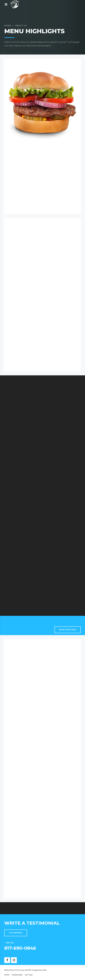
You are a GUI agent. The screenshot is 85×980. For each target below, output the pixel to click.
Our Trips (29, 975)
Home (8, 26)
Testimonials (17, 975)
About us (21, 26)
